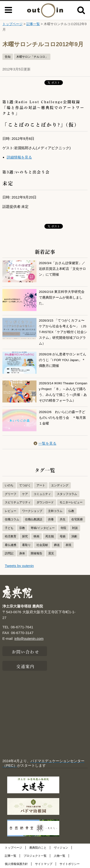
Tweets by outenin (19, 566)
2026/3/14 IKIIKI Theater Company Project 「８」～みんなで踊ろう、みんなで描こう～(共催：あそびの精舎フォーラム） (63, 391)
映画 (36, 536)
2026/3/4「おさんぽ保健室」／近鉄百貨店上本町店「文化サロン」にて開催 (62, 269)
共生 (63, 519)
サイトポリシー (70, 864)
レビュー (11, 511)
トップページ (12, 24)
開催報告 (36, 553)
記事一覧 (33, 24)
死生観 (50, 536)
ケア (25, 494)
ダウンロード (45, 502)
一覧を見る (45, 443)
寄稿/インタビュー (43, 528)
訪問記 (9, 553)
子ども (9, 528)
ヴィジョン (61, 848)
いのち (9, 485)
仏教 (71, 511)
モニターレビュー (71, 502)
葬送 (57, 545)
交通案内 (25, 666)
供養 (51, 519)
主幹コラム (55, 511)
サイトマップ (44, 864)
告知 (8, 57)
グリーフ (11, 494)
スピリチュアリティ (18, 502)
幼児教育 (11, 536)
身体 (22, 553)
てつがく (25, 485)
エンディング (60, 485)
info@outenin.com (29, 638)
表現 (68, 545)
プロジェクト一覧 (35, 856)
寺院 (63, 528)
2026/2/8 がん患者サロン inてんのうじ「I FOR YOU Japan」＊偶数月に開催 (63, 360)
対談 (75, 528)
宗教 (22, 528)
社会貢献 (42, 545)
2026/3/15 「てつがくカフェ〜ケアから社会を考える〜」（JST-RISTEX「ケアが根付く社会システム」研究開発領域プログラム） (63, 332)
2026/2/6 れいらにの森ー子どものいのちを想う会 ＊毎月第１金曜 (62, 418)
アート (41, 485)
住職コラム (12, 519)
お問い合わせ (26, 651)
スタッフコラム (67, 494)
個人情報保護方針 (16, 864)
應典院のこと (38, 848)
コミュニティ (42, 494)
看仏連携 (11, 545)
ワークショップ (32, 511)
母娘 (63, 536)
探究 (25, 536)
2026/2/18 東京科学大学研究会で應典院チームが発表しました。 (62, 298)
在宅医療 (77, 519)
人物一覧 (60, 856)
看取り (26, 545)
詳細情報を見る (19, 157)
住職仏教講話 (34, 519)
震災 (51, 553)
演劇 (74, 536)
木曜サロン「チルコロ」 (32, 57)
